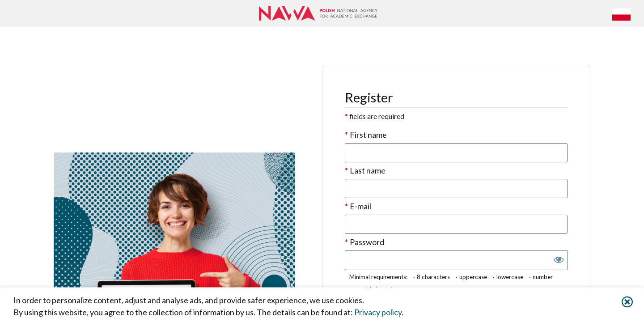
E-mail (358, 206)
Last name (365, 171)
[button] (623, 13)
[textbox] (456, 153)
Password (364, 242)
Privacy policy (378, 312)
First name (366, 135)
